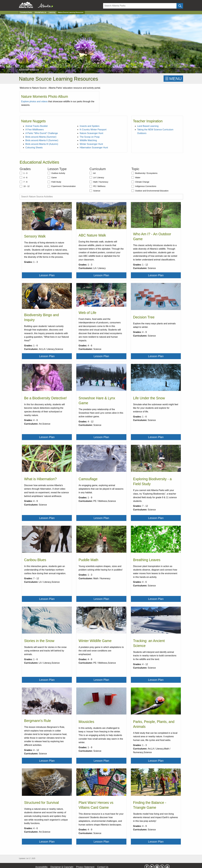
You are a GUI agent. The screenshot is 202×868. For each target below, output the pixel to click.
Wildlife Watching (88, 140)
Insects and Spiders (90, 126)
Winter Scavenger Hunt (91, 144)
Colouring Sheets (34, 148)
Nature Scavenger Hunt (91, 133)
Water (136, 177)
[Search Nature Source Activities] (101, 197)
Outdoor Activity (56, 173)
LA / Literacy (97, 177)
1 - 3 (23, 173)
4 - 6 (23, 177)
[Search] (140, 6)
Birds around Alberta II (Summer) (42, 140)
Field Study (54, 182)
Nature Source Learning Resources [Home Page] (71, 12)
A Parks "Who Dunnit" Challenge (42, 133)
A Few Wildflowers (35, 130)
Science (95, 191)
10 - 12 (25, 186)
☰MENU (173, 79)
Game (52, 177)
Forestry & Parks (26, 12)
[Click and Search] (180, 6)
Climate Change (140, 182)
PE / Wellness (97, 186)
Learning (52, 12)
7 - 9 (23, 182)
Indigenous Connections (144, 186)
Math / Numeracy (99, 182)
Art (93, 173)
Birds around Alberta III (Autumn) (42, 144)
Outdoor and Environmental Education (150, 191)
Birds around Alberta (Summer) (41, 137)
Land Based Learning (148, 126)
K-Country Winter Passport (93, 130)
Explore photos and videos (34, 101)
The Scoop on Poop (90, 137)
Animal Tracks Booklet (36, 126)
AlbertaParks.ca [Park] (40, 12)
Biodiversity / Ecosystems (144, 173)
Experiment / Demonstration (62, 186)
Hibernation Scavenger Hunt (94, 148)
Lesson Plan (47, 275)
